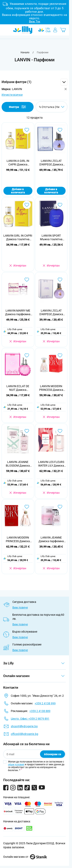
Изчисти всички (12, 95)
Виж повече (20, 607)
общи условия (16, 764)
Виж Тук (35, 22)
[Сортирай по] (51, 107)
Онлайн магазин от (25, 857)
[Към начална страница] (25, 52)
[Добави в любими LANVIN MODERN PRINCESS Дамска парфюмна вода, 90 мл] (27, 507)
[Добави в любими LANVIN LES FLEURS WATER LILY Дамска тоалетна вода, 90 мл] (60, 431)
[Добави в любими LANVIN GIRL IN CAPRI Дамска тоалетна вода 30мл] (27, 205)
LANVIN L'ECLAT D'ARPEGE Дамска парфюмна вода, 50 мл (51, 312)
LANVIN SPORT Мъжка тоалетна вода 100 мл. (51, 238)
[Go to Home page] (23, 30)
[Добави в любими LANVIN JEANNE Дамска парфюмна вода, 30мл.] (60, 507)
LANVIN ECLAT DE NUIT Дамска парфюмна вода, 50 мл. (18, 388)
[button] (34, 82)
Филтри (18, 107)
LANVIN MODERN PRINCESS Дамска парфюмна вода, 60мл (51, 388)
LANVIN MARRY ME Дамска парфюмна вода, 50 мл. (18, 312)
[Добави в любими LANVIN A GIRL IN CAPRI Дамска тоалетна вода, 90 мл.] (27, 130)
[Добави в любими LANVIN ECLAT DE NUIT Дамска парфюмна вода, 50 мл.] (27, 355)
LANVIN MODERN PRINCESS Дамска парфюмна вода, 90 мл (18, 539)
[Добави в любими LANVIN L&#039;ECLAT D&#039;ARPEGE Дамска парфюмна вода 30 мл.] (60, 130)
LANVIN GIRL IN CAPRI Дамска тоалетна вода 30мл (18, 238)
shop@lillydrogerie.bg (24, 726)
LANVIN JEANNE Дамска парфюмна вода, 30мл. (51, 539)
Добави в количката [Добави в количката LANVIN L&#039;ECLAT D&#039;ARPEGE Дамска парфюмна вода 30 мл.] (51, 191)
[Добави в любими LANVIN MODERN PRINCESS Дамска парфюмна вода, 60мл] (60, 355)
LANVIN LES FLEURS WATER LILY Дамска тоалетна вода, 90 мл (51, 464)
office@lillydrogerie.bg (24, 734)
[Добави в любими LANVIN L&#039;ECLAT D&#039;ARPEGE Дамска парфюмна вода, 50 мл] (60, 280)
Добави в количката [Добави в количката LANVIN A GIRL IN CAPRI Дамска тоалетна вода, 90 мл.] (18, 191)
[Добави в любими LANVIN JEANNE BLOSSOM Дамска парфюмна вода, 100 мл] (27, 431)
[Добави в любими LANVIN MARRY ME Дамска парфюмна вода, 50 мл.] (27, 280)
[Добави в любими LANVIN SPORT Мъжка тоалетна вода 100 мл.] (60, 205)
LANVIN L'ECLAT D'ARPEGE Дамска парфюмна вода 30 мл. (51, 163)
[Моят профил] (55, 30)
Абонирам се (53, 754)
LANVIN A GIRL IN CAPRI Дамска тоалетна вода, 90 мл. (18, 163)
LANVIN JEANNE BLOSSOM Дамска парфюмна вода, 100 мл (18, 464)
